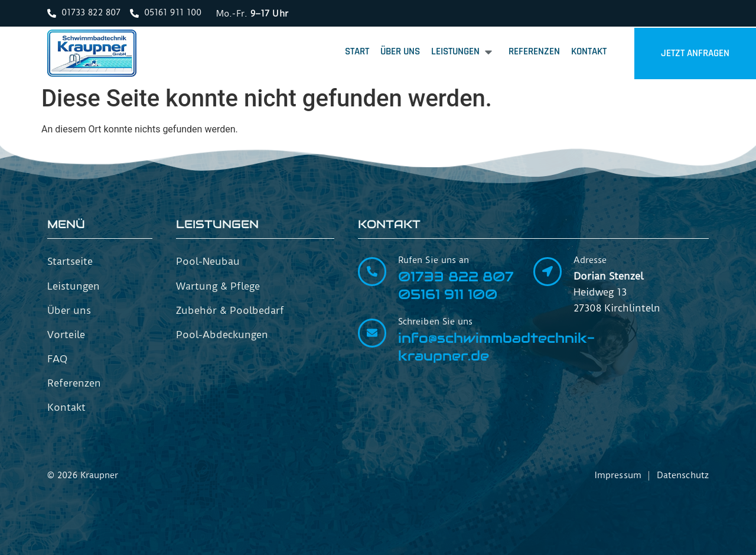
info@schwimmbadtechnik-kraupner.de (496, 347)
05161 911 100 (448, 294)
